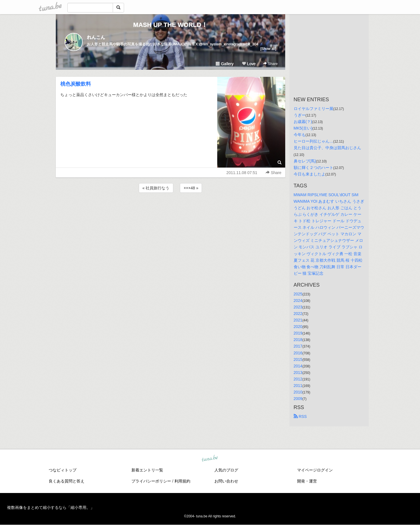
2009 (298, 399)
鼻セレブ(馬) (305, 161)
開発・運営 (307, 481)
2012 (298, 379)
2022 (298, 314)
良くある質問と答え (67, 481)
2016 (298, 353)
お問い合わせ (226, 481)
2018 (298, 340)
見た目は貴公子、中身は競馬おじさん (327, 148)
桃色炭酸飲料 (76, 84)
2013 (298, 373)
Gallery (225, 64)
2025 (298, 294)
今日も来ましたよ (310, 174)
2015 (298, 359)
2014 (298, 366)
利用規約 (182, 481)
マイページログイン (315, 470)
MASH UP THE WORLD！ (170, 25)
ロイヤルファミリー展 (314, 109)
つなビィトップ (63, 470)
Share (270, 64)
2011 (298, 386)
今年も (300, 135)
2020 (298, 327)
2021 (298, 320)
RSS (300, 416)
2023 (298, 307)
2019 (298, 333)
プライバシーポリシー (151, 481)
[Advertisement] (170, 209)
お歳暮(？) (303, 122)
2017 (298, 346)
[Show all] (268, 49)
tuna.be (210, 459)
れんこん (96, 37)
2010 (298, 392)
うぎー (300, 115)
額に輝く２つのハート (314, 168)
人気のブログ (226, 470)
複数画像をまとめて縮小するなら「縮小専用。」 (51, 507)
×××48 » (191, 188)
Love (249, 64)
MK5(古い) (303, 128)
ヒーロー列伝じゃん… (314, 141)
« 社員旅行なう (156, 188)
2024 (298, 301)
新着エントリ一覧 (147, 470)
